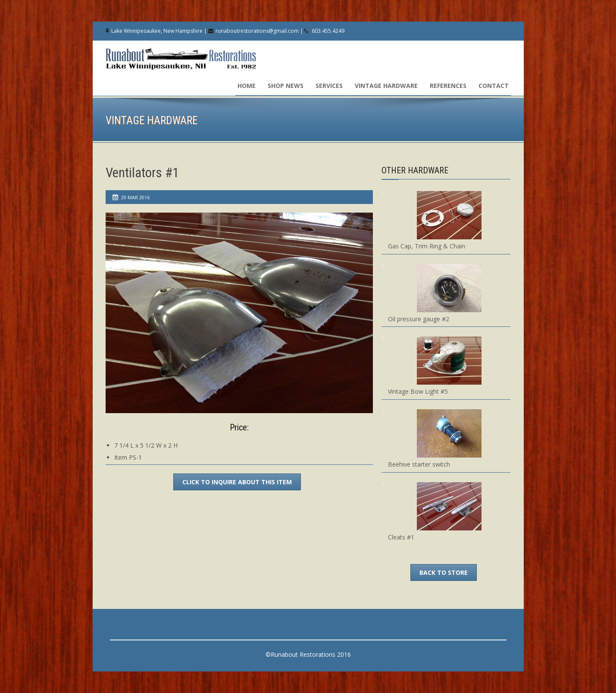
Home (247, 86)
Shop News (286, 86)
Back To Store (444, 572)
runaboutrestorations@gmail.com (257, 31)
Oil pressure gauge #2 (419, 319)
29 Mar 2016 (135, 197)
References (448, 86)
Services (329, 86)
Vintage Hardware (386, 86)
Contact (494, 86)
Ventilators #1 (142, 173)
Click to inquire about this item (237, 482)
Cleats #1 (401, 537)
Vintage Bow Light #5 (418, 391)
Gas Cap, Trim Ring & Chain (427, 246)
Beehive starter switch (419, 464)
